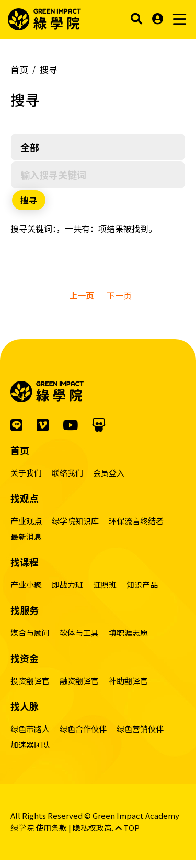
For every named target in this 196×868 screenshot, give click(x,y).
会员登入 (109, 473)
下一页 (119, 295)
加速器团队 (30, 744)
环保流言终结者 (136, 521)
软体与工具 (79, 633)
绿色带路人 (30, 729)
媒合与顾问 (30, 633)
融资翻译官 (79, 681)
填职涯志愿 (128, 633)
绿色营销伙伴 (140, 729)
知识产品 (142, 585)
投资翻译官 (30, 681)
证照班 (105, 585)
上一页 (82, 295)
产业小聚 (26, 585)
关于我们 (26, 473)
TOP (127, 828)
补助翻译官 (128, 681)
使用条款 (51, 828)
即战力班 (67, 585)
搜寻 (49, 69)
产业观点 (26, 521)
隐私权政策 (92, 828)
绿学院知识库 (75, 521)
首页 (19, 69)
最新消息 (26, 536)
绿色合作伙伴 (83, 729)
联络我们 (67, 473)
